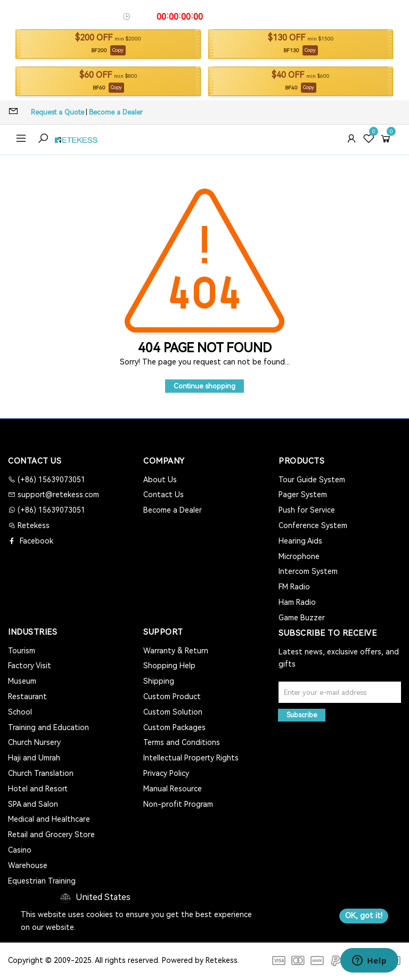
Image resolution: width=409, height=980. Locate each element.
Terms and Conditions (182, 742)
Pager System (303, 495)
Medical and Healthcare (49, 819)
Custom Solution (173, 712)
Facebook (35, 541)
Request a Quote (58, 112)
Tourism (22, 651)
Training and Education (48, 727)
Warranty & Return (176, 651)
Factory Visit (30, 666)
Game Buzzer (302, 618)
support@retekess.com (57, 495)
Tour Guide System (312, 480)
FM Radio (294, 587)
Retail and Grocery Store (51, 835)
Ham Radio (297, 602)
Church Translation (41, 773)
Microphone (299, 556)
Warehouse (28, 865)
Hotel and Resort (38, 789)
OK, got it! (364, 916)
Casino (20, 850)
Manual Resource (173, 789)
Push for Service (307, 510)
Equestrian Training (42, 881)
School (20, 712)
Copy (118, 50)
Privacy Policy (166, 773)
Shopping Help (169, 666)
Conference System (313, 525)
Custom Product (172, 696)
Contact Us (163, 495)
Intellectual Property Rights (191, 758)
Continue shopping (204, 386)
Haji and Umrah (34, 758)
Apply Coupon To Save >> (248, 17)
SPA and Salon (33, 804)
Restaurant (27, 696)
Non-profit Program (178, 804)
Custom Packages (174, 727)
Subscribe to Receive (328, 633)
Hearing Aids (300, 541)
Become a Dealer (116, 112)
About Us (160, 480)
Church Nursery (34, 742)
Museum (22, 681)
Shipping (159, 681)
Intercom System (308, 571)
